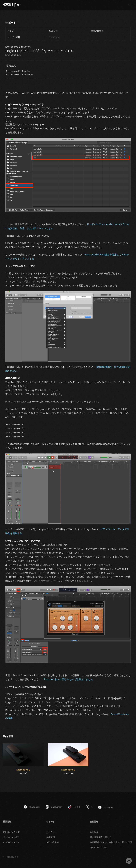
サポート (11, 23)
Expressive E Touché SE (20, 74)
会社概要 (94, 832)
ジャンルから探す (11, 837)
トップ (11, 31)
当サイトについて (98, 847)
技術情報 (51, 837)
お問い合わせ (97, 31)
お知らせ (53, 31)
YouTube (105, 807)
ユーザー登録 (14, 37)
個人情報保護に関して (100, 837)
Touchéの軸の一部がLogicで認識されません (68, 679)
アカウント (54, 37)
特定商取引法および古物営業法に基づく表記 (111, 842)
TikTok (74, 807)
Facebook (32, 807)
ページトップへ (129, 861)
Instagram (54, 807)
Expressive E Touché (18, 71)
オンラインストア (11, 842)
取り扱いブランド (11, 832)
